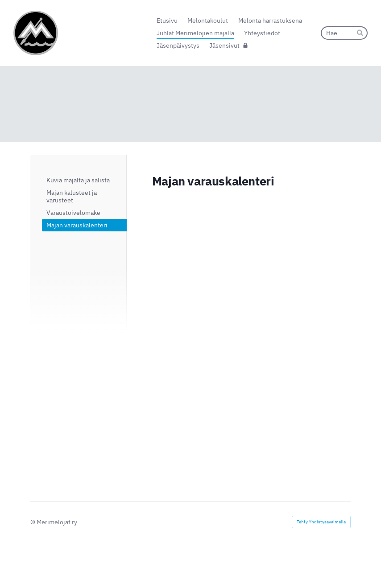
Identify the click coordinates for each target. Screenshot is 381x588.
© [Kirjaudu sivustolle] (33, 522)
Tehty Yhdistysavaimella (321, 522)
